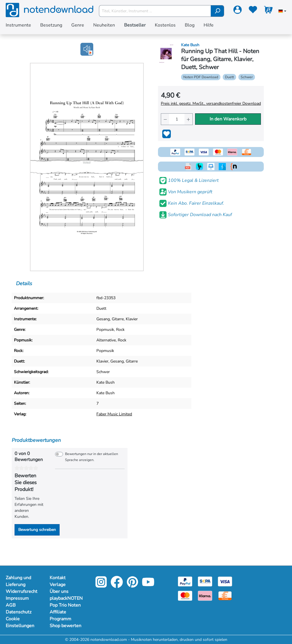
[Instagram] (101, 586)
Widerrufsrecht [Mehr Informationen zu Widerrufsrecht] (22, 591)
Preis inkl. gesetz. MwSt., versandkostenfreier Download (211, 103)
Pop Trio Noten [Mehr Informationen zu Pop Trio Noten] (65, 605)
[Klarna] (205, 595)
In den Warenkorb (228, 119)
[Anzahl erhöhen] (188, 119)
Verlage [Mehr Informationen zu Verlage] (58, 585)
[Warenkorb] (268, 11)
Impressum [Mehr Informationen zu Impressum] (17, 598)
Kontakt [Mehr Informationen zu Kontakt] (58, 578)
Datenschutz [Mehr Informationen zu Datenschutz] (19, 612)
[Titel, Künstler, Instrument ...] (155, 11)
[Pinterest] (132, 586)
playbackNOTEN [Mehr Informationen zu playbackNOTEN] (66, 598)
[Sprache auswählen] (282, 12)
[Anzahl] (177, 119)
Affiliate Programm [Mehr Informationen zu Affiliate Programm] (60, 615)
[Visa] (225, 581)
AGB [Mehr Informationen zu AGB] (11, 605)
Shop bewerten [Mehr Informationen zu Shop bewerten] (65, 626)
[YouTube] (148, 586)
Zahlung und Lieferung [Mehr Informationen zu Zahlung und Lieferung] (18, 581)
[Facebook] (117, 586)
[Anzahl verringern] (165, 119)
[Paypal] (185, 581)
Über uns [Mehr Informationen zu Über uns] (59, 591)
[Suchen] (217, 11)
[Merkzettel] (253, 11)
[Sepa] (205, 581)
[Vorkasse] (225, 595)
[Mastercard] (185, 595)
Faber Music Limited (114, 414)
